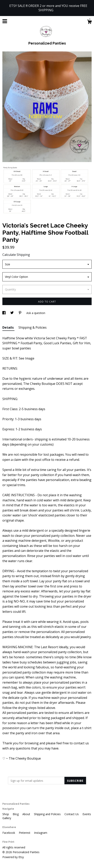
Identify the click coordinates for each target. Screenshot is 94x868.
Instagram (41, 833)
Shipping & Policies (33, 327)
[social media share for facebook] (4, 313)
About (27, 814)
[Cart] (89, 22)
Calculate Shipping (16, 255)
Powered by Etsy (13, 857)
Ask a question (36, 313)
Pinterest (25, 833)
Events (87, 814)
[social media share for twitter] (12, 313)
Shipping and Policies (48, 814)
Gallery (7, 818)
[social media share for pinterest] (20, 313)
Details (8, 327)
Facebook (9, 833)
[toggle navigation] (5, 21)
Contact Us (72, 814)
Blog (16, 814)
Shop (6, 814)
